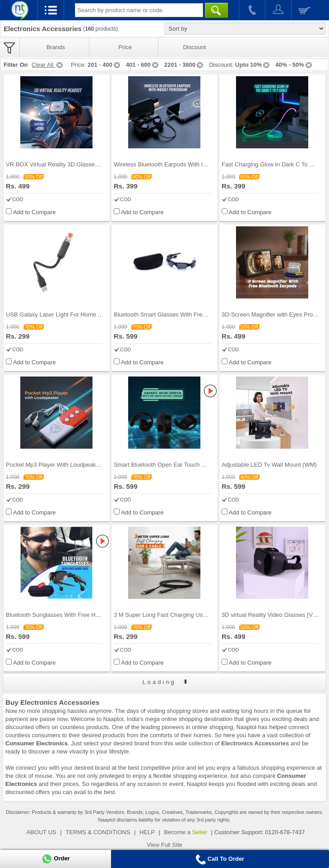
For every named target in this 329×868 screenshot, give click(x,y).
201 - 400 (104, 65)
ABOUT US (42, 832)
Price (125, 47)
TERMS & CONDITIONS (98, 832)
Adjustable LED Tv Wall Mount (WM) (269, 465)
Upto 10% (253, 65)
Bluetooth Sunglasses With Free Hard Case (63, 615)
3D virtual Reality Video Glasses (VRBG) (275, 615)
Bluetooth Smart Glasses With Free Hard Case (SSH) (183, 315)
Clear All (48, 65)
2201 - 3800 (184, 65)
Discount (194, 47)
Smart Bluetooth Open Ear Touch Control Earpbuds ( (182, 465)
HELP (147, 832)
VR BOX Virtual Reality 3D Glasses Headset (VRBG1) (76, 164)
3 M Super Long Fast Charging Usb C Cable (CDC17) (184, 615)
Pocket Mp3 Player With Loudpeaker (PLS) (62, 465)
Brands (56, 47)
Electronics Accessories (255, 743)
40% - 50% (294, 65)
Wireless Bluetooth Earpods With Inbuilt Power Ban (181, 164)
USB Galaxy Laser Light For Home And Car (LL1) (70, 315)
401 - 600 (143, 65)
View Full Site (164, 845)
